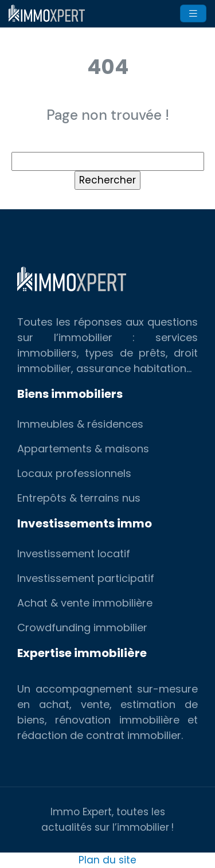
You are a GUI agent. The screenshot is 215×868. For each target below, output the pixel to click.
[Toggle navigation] (193, 13)
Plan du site (107, 860)
